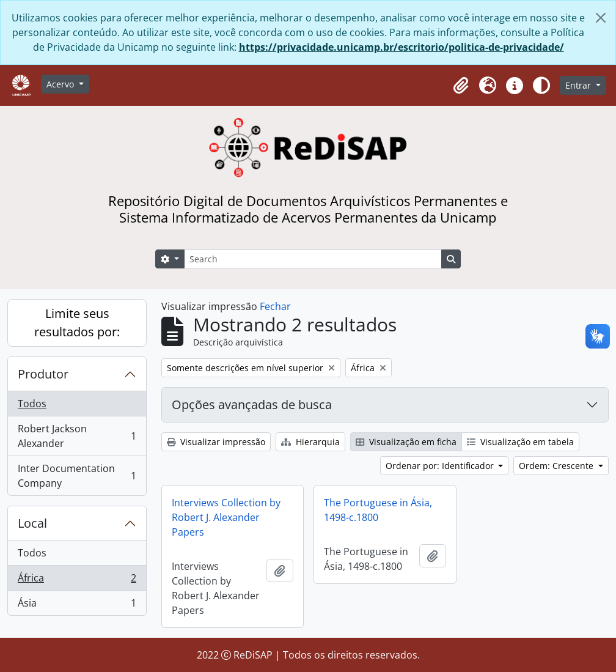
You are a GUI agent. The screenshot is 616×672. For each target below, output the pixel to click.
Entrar (579, 85)
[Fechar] (601, 18)
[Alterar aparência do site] (541, 86)
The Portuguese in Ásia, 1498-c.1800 (378, 510)
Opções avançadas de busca (252, 404)
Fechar (275, 306)
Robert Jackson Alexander (77, 436)
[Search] (313, 259)
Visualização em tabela (520, 442)
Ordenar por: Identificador (441, 466)
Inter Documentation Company (77, 476)
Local (32, 523)
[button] (461, 86)
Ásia (77, 605)
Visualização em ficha (406, 442)
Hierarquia (310, 442)
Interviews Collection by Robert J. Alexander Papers (226, 517)
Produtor (43, 374)
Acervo (61, 84)
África (77, 581)
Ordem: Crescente (557, 466)
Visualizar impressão (216, 442)
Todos (32, 404)
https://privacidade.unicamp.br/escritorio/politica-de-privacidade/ (402, 47)
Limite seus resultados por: (77, 323)
